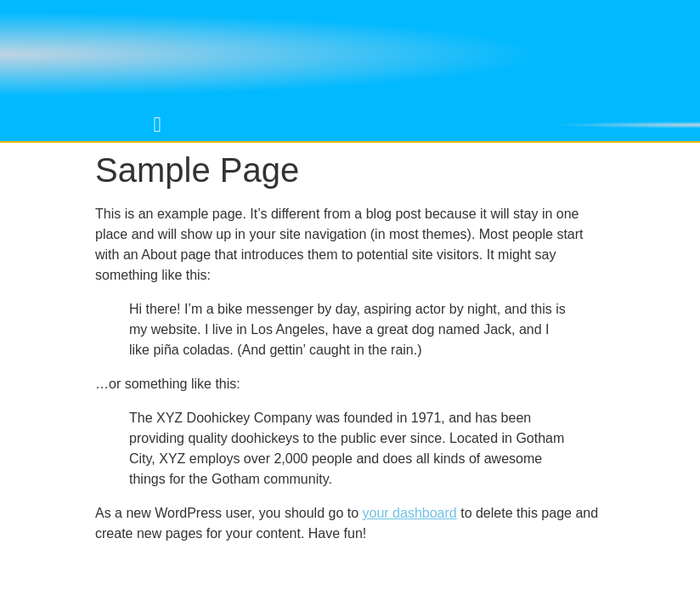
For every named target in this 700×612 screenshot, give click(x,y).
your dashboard (410, 513)
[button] (157, 125)
